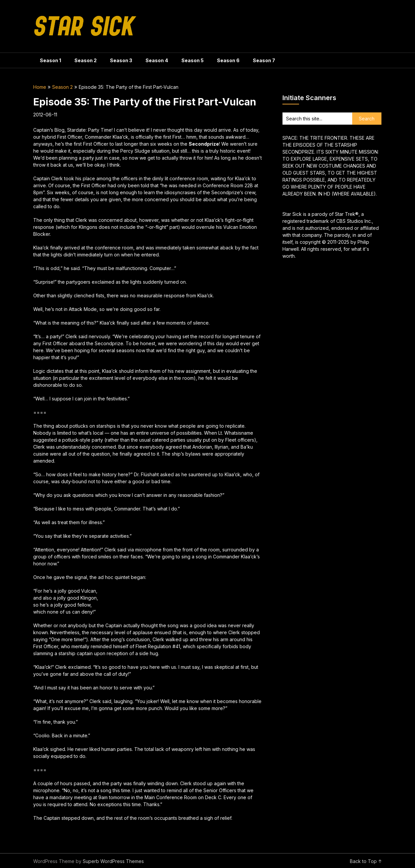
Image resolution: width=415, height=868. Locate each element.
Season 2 (86, 60)
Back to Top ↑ (366, 861)
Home (40, 87)
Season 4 (157, 60)
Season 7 (264, 60)
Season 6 (228, 60)
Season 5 (193, 60)
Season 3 (121, 60)
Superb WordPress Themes (113, 861)
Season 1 (51, 60)
